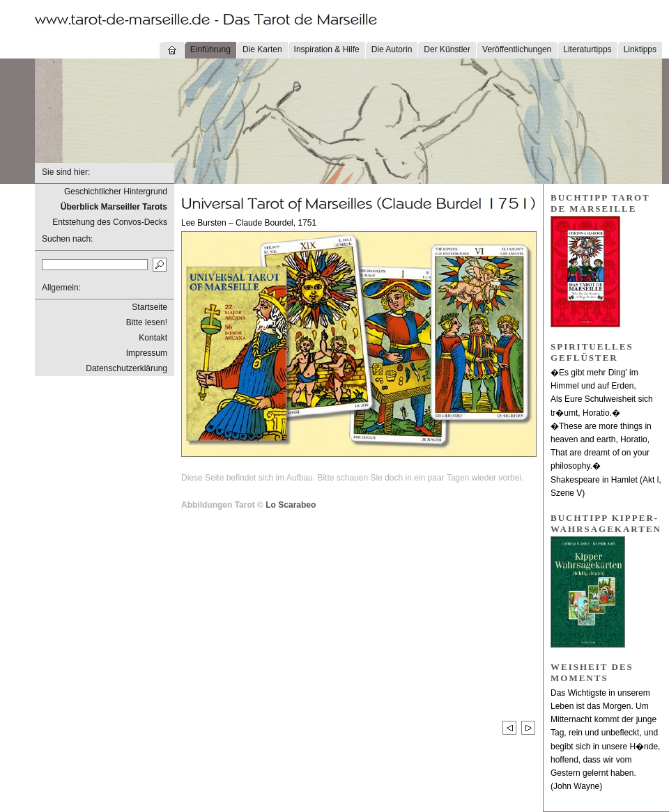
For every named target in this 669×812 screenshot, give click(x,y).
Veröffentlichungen (517, 49)
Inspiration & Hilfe (327, 49)
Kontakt (153, 338)
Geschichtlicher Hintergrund (116, 192)
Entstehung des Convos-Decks (110, 222)
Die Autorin (392, 49)
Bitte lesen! (147, 322)
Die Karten (262, 49)
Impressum (147, 353)
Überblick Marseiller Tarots (114, 207)
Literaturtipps (587, 49)
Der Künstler (447, 49)
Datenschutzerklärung (126, 368)
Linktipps (640, 49)
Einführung (210, 49)
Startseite (149, 307)
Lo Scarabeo (291, 505)
